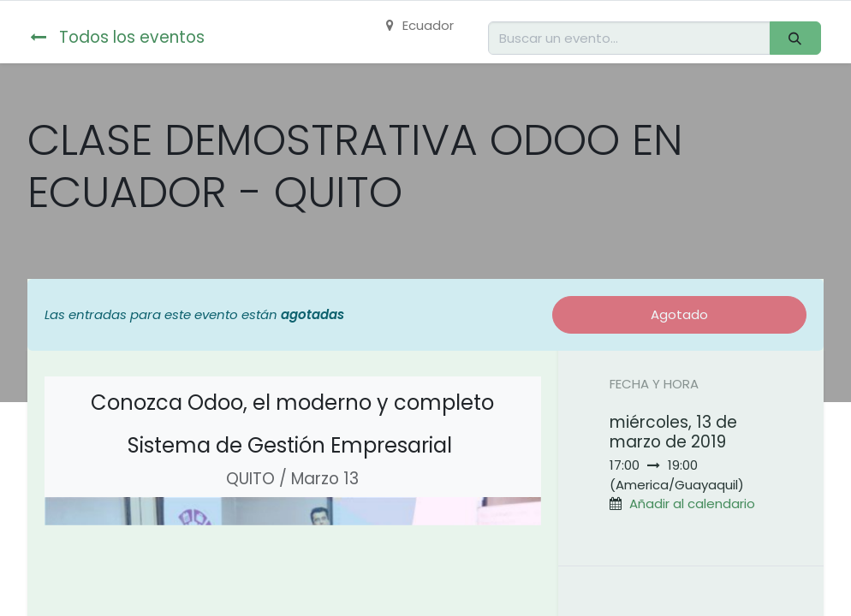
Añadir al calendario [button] (692, 503)
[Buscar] (795, 38)
